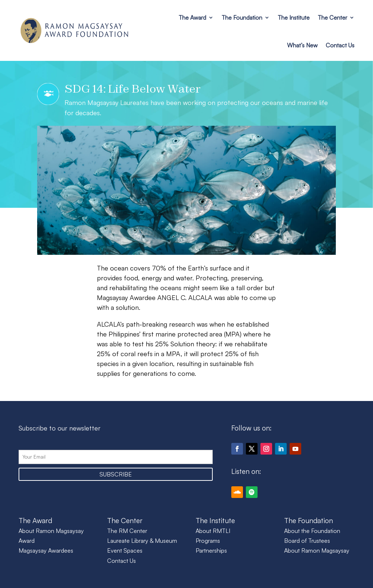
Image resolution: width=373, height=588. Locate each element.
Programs (208, 541)
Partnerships (211, 550)
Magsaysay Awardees (46, 550)
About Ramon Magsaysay (317, 550)
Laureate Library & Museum (142, 541)
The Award (192, 17)
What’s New (302, 45)
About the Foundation (312, 531)
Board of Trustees (307, 541)
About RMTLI (213, 531)
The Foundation (242, 17)
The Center (332, 17)
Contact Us (340, 45)
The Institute (294, 17)
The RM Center (127, 531)
